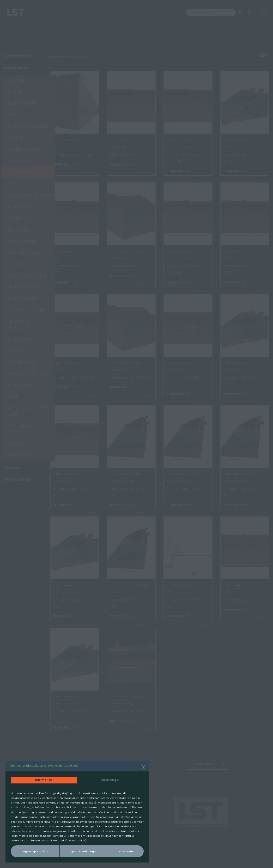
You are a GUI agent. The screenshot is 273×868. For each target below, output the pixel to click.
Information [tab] (41, 769)
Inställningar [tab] (100, 769)
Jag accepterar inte (33, 851)
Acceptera (114, 851)
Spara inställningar (77, 851)
